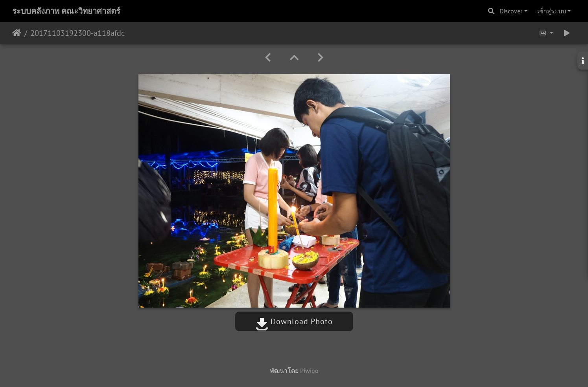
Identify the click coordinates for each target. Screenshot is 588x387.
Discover (511, 11)
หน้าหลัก (17, 33)
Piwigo (309, 370)
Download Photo (294, 321)
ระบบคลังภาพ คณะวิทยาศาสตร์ (66, 11)
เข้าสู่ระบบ (552, 11)
